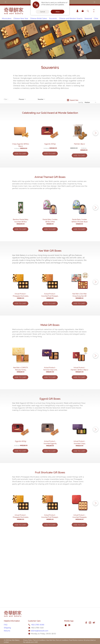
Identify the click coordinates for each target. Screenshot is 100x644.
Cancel (43, 12)
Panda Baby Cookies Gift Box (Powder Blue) (79, 241)
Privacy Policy (28, 640)
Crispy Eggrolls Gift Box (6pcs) (21, 155)
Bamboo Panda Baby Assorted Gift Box (21, 241)
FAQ (6, 624)
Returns (7, 631)
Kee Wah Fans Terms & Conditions (57, 640)
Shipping (7, 627)
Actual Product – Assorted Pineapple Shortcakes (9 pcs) (80, 582)
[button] (96, 138)
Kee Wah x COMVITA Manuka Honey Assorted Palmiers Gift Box (21, 412)
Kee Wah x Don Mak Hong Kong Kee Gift (79, 327)
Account (77, 11)
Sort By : (81, 103)
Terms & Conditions (39, 640)
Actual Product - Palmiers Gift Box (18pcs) (79, 412)
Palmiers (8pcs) (79, 155)
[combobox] (88, 11)
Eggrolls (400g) (50, 155)
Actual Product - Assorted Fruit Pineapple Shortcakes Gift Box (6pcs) (50, 327)
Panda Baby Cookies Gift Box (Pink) (50, 240)
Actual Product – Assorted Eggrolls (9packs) (50, 497)
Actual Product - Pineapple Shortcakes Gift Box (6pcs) (21, 327)
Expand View (73, 99)
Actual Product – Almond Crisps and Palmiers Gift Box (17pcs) (50, 412)
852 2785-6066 (38, 624)
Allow (58, 12)
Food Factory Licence (76, 640)
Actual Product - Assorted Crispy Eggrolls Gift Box (80, 497)
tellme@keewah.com (40, 631)
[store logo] (14, 11)
